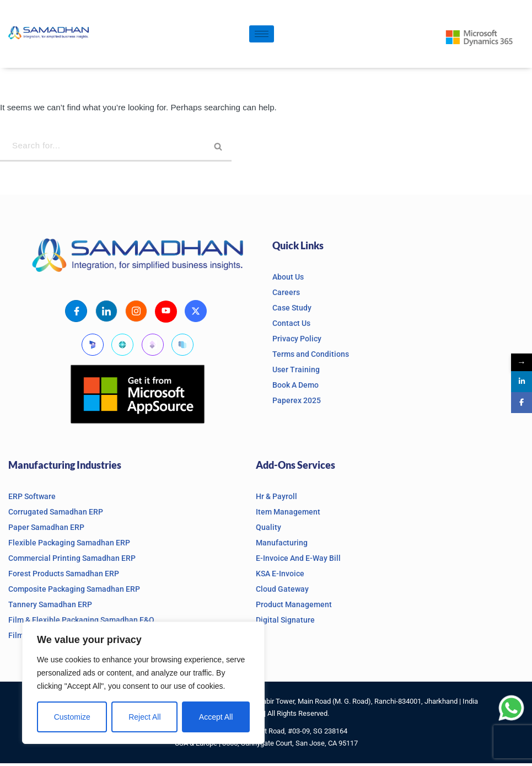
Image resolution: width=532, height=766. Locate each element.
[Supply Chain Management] (182, 347)
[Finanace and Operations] (153, 347)
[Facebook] (76, 313)
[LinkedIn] (106, 313)
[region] (143, 683)
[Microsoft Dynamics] (93, 347)
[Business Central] (122, 347)
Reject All (144, 717)
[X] (196, 313)
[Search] (116, 148)
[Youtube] (166, 314)
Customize (72, 717)
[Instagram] (136, 313)
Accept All (216, 717)
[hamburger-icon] (262, 34)
